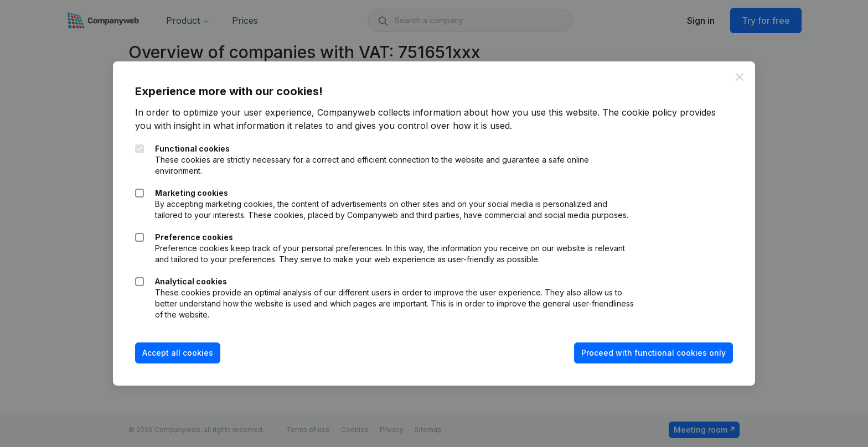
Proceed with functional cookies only (653, 353)
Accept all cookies (178, 353)
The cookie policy (640, 112)
